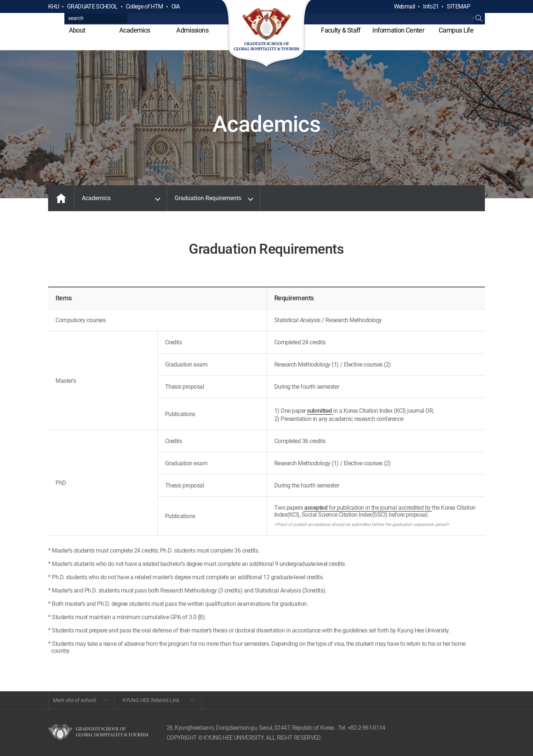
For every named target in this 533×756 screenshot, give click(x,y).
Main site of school (74, 700)
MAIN (61, 198)
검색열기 (479, 7)
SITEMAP (458, 6)
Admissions (192, 30)
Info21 (431, 6)
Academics (135, 30)
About (77, 30)
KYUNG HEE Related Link (151, 700)
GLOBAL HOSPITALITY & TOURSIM (267, 34)
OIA (176, 6)
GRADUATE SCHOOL (92, 6)
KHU (53, 6)
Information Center (398, 30)
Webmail (405, 6)
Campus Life (456, 30)
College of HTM (145, 6)
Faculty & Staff (341, 30)
